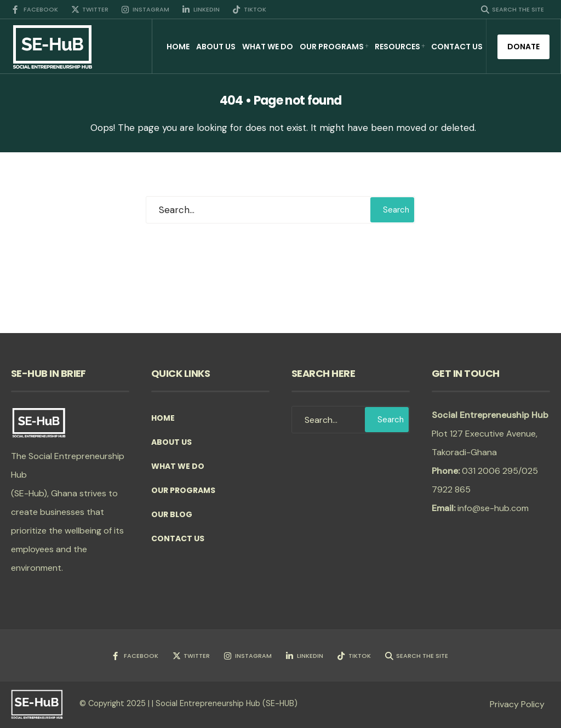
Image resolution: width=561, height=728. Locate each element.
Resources (397, 47)
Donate (523, 47)
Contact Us (457, 47)
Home (178, 47)
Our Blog (172, 514)
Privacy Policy (517, 704)
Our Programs (332, 47)
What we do (268, 47)
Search (396, 210)
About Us (216, 47)
